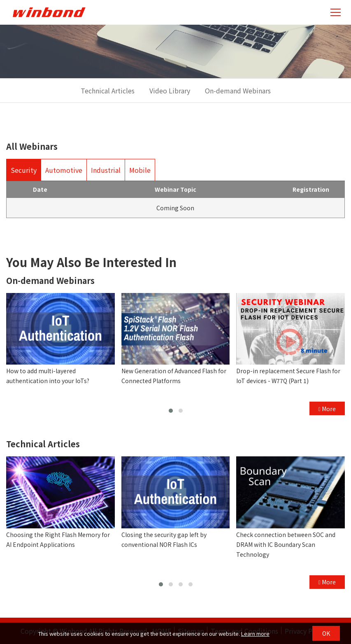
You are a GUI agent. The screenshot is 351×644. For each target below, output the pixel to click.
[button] (171, 411)
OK (326, 633)
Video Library (170, 91)
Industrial (106, 170)
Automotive (64, 170)
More (327, 409)
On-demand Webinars (238, 91)
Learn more (255, 634)
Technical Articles (108, 91)
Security (24, 170)
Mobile (140, 170)
